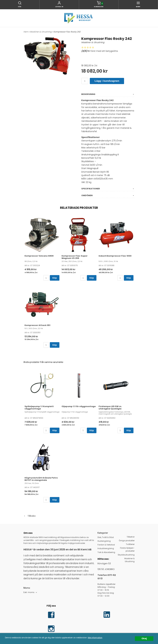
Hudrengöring (104, 541)
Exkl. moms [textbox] (29, 592)
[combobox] (30, 592)
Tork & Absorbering (106, 552)
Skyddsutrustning (126, 555)
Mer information (95, 638)
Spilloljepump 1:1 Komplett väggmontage (39, 408)
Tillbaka (29, 516)
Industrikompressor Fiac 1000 (115, 256)
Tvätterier (130, 544)
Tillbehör (131, 537)
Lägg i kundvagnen (107, 81)
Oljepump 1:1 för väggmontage (79, 406)
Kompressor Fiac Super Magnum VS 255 (75, 257)
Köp (55, 278)
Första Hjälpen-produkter (127, 549)
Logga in (59, 7)
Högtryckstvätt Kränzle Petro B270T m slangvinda (41, 479)
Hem (26, 32)
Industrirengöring (106, 548)
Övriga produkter (127, 541)
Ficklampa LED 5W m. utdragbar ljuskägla (110, 408)
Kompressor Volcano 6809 (39, 256)
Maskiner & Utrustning (41, 32)
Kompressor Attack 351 (37, 325)
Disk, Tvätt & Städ (106, 537)
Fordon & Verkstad (106, 545)
